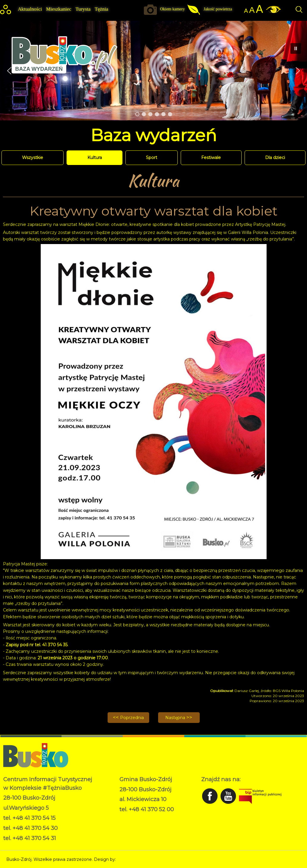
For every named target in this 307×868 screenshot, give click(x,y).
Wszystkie (33, 158)
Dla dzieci (275, 158)
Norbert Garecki (134, 859)
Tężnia (102, 9)
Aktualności (30, 9)
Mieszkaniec (59, 9)
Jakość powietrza (218, 9)
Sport (152, 158)
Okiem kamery (172, 9)
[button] (298, 71)
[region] (153, 71)
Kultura (95, 158)
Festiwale (211, 158)
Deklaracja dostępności (143, 825)
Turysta (83, 9)
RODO (126, 818)
